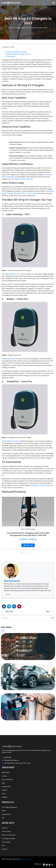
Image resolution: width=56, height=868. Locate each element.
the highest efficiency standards (23, 179)
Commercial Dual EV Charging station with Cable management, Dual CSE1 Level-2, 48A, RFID (28, 534)
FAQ (3, 846)
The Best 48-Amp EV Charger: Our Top (18, 54)
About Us (5, 828)
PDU (3, 818)
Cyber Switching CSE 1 (13, 274)
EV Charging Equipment (9, 807)
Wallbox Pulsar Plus (11, 359)
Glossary (5, 849)
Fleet (3, 783)
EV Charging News (19, 28)
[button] (54, 3)
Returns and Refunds (9, 835)
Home (11, 28)
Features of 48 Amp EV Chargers (16, 52)
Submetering (6, 814)
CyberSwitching (26, 859)
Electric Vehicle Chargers (28, 529)
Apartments (6, 772)
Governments (6, 787)
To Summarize (10, 56)
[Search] (53, 618)
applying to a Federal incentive (41, 485)
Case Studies (6, 842)
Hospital (4, 790)
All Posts (8, 594)
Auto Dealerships (7, 780)
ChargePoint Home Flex (12, 441)
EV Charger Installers (8, 839)
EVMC (4, 811)
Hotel (4, 794)
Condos (4, 776)
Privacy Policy (6, 831)
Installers (5, 797)
